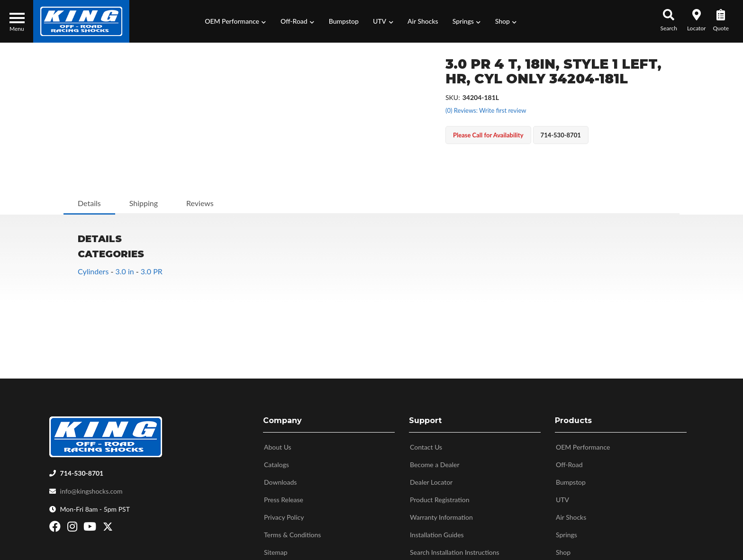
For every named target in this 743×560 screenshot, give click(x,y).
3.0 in (124, 271)
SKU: (453, 97)
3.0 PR (152, 271)
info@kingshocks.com (91, 489)
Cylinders (93, 271)
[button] (236, 21)
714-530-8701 (82, 471)
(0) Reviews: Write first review (486, 110)
